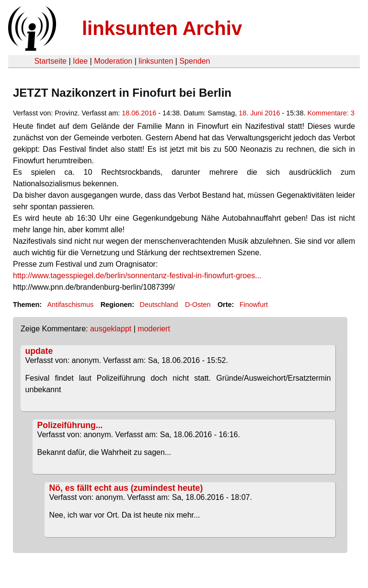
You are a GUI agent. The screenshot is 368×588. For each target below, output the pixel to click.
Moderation (113, 61)
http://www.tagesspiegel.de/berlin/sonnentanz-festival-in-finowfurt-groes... (137, 276)
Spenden (195, 61)
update (39, 351)
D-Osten (198, 305)
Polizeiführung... (70, 425)
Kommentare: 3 (331, 113)
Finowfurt (254, 305)
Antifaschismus (70, 305)
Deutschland (159, 305)
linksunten (156, 61)
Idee (80, 61)
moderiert (154, 329)
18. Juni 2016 (259, 113)
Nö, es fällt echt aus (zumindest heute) (126, 488)
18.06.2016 (139, 113)
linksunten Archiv (162, 28)
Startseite (50, 61)
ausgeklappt (111, 329)
